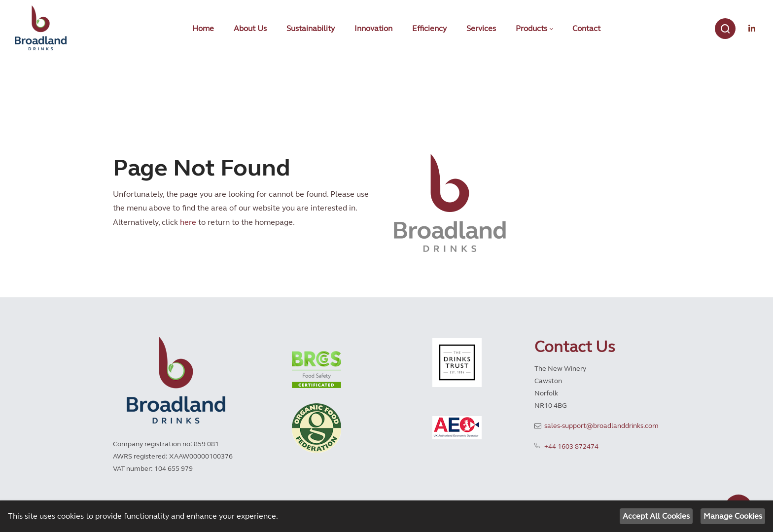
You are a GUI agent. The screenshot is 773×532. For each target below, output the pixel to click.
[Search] (725, 29)
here (188, 222)
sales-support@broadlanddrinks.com (601, 426)
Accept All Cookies (656, 516)
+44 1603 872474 (571, 446)
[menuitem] (203, 29)
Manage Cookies (733, 516)
